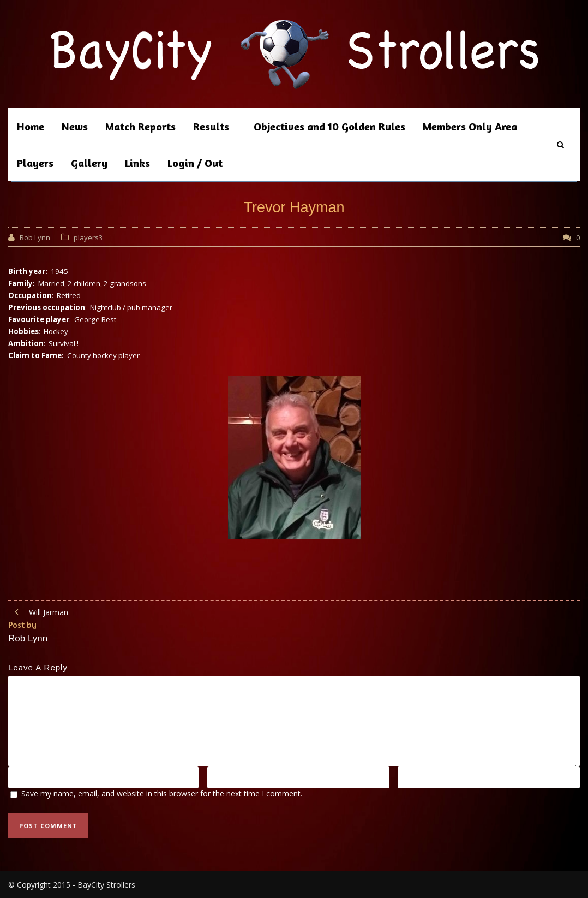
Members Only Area (470, 126)
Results (211, 126)
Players (35, 163)
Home (31, 126)
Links (137, 163)
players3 (88, 237)
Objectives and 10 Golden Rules (329, 126)
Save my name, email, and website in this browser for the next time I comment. (162, 793)
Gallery (89, 163)
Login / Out (195, 163)
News (75, 126)
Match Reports (140, 126)
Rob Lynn (35, 237)
